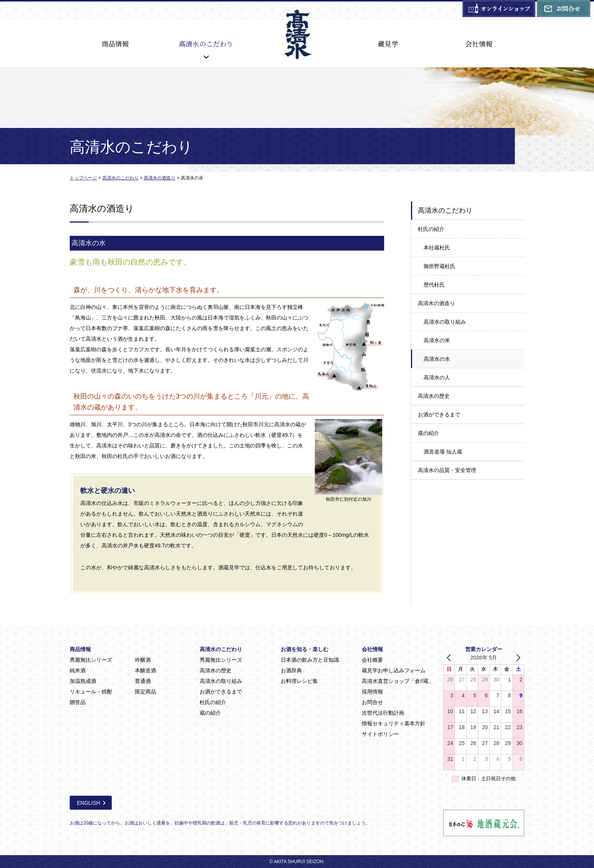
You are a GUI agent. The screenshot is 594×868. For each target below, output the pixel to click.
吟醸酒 (143, 660)
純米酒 (78, 670)
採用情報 (372, 692)
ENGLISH (88, 803)
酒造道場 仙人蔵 (443, 452)
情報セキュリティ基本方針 (394, 723)
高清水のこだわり (206, 44)
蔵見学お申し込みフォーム (394, 670)
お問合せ (372, 702)
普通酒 (143, 681)
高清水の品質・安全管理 (447, 470)
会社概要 (372, 660)
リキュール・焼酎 (91, 692)
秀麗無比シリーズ (91, 660)
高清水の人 (437, 377)
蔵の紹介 (428, 433)
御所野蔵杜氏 (439, 266)
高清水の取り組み (445, 322)
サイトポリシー (380, 734)
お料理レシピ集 (299, 681)
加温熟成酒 (83, 681)
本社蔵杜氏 (437, 248)
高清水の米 (437, 340)
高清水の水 (437, 359)
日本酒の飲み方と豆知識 (310, 660)
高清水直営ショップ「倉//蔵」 (398, 681)
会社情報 (479, 44)
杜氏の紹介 (431, 229)
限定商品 (145, 692)
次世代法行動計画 (383, 713)
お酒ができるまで (439, 415)
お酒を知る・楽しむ (305, 649)
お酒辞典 (291, 670)
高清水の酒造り (436, 303)
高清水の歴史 (434, 396)
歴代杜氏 (434, 285)
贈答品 (78, 702)
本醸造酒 (145, 670)
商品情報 (115, 44)
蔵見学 (388, 44)
